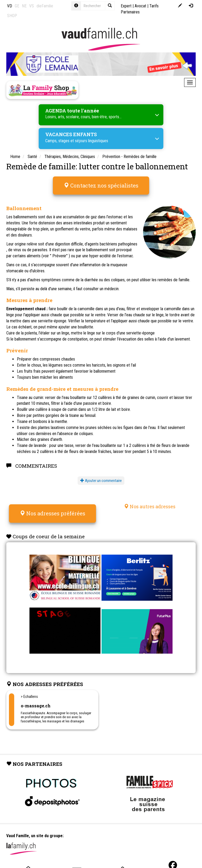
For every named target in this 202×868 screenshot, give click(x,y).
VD (10, 6)
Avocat (140, 6)
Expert (126, 6)
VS (32, 6)
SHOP (12, 16)
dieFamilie (45, 6)
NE (24, 6)
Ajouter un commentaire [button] (101, 481)
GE (17, 6)
